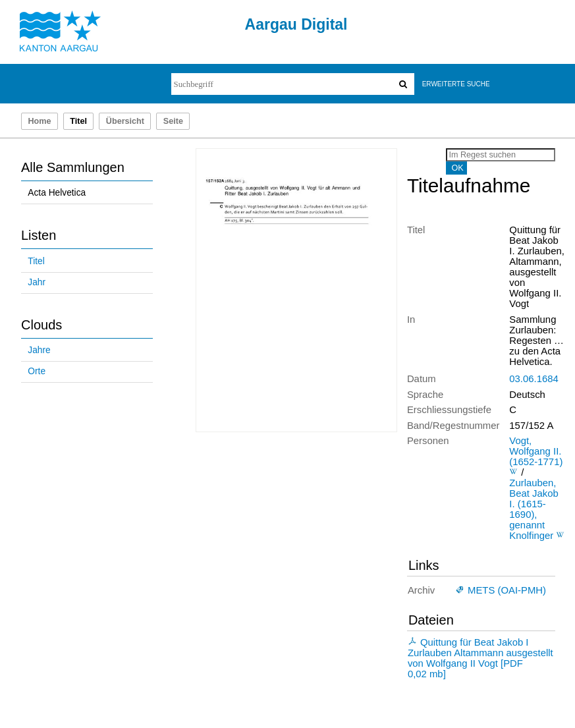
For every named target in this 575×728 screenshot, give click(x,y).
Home (39, 121)
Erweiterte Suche (456, 84)
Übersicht (125, 121)
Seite (173, 121)
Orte (37, 371)
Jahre (39, 350)
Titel (36, 261)
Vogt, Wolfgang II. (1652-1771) (536, 451)
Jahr (37, 282)
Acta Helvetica (57, 193)
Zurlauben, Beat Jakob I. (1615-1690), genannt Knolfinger (534, 509)
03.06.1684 (534, 379)
